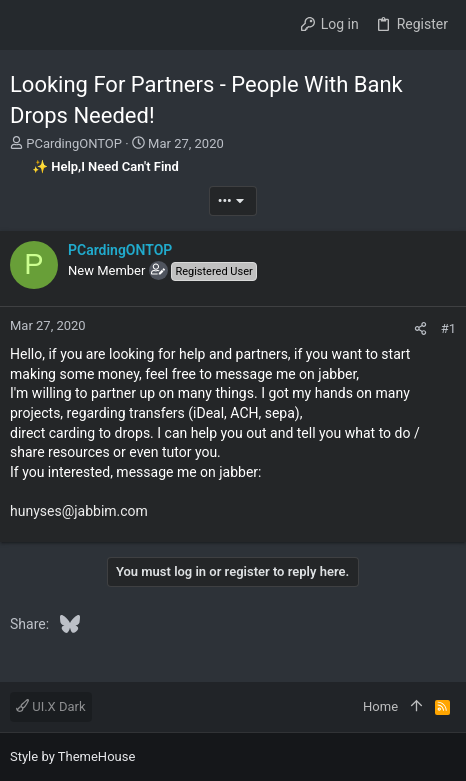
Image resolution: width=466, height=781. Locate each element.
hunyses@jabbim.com (79, 511)
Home (380, 706)
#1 (448, 328)
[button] (30, 25)
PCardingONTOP (74, 143)
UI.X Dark (51, 706)
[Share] (420, 328)
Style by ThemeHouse (72, 756)
